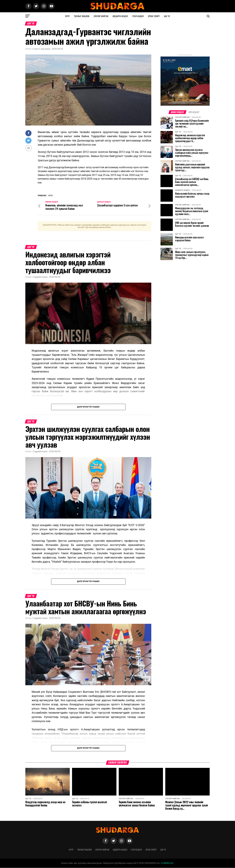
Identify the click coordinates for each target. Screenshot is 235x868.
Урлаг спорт (154, 16)
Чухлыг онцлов (82, 16)
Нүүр (67, 16)
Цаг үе (167, 16)
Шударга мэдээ (120, 16)
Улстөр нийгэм (101, 16)
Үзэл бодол (138, 16)
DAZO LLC (167, 863)
